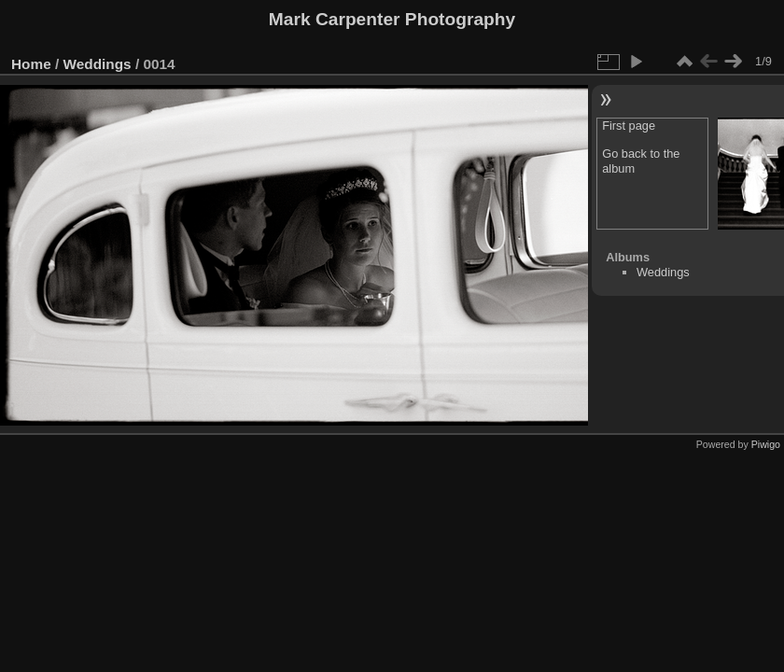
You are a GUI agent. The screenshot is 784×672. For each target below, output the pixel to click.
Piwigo (766, 444)
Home (31, 64)
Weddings (98, 64)
